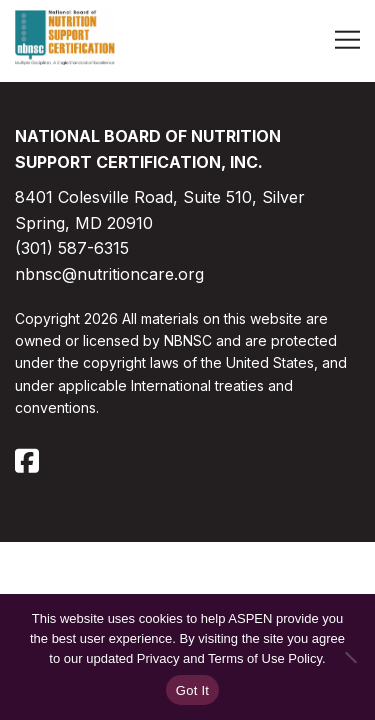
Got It (192, 690)
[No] (350, 657)
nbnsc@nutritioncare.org (109, 274)
